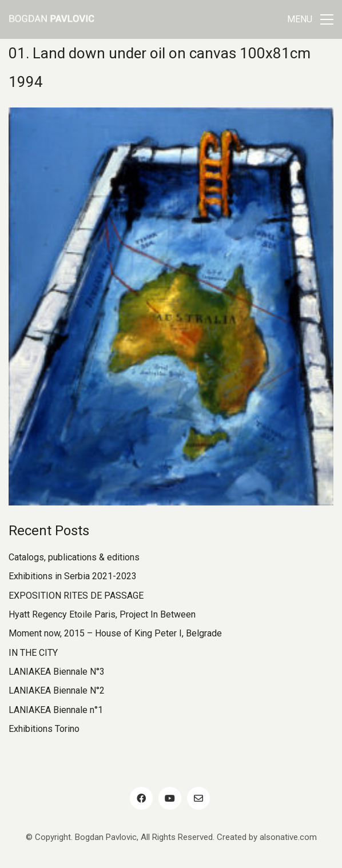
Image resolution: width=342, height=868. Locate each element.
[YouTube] (170, 798)
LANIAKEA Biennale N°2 (57, 690)
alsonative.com (288, 837)
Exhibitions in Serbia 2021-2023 (73, 576)
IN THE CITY (33, 653)
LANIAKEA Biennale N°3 (57, 672)
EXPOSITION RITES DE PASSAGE (76, 596)
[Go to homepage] (51, 19)
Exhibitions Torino (44, 729)
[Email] (198, 798)
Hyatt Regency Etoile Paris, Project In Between (102, 614)
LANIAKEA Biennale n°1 (56, 710)
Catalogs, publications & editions (74, 557)
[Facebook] (141, 798)
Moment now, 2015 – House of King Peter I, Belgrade (115, 633)
